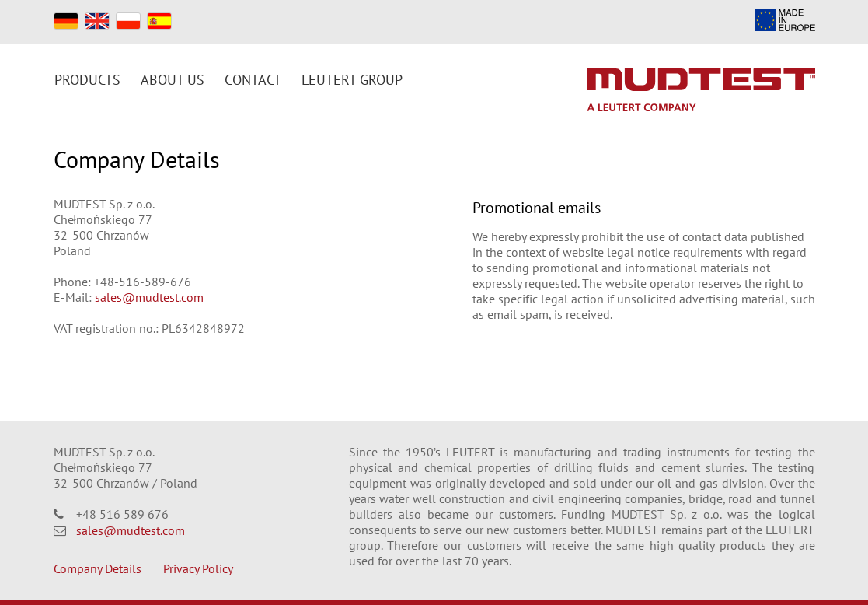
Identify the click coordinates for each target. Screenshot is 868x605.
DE (66, 21)
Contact (253, 80)
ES (159, 21)
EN (97, 21)
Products (87, 80)
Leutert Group (352, 80)
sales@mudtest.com (149, 297)
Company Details (98, 568)
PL (128, 21)
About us (173, 80)
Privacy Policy (198, 568)
